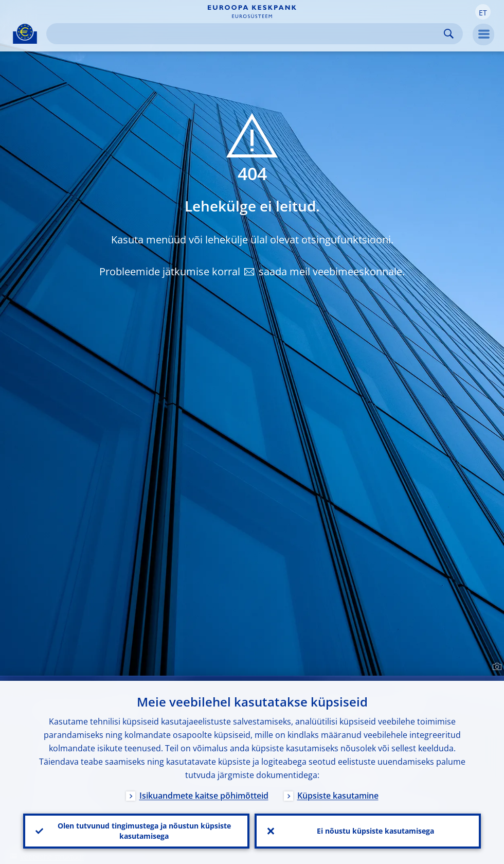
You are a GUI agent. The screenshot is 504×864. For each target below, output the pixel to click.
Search (449, 34)
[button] (483, 12)
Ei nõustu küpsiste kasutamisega (375, 831)
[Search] (246, 34)
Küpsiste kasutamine (338, 796)
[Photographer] (496, 667)
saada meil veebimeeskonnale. (332, 271)
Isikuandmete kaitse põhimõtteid (204, 796)
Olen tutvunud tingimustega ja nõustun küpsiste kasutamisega (144, 831)
